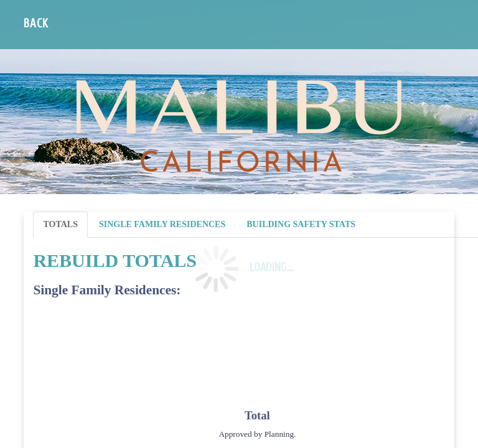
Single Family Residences (162, 224)
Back (36, 24)
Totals (60, 224)
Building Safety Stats (301, 224)
